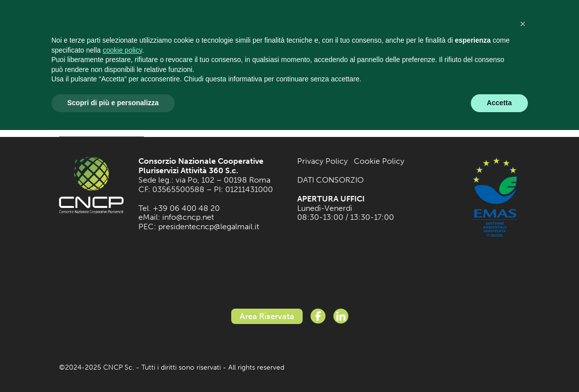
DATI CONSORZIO (330, 180)
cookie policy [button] (122, 50)
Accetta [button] (499, 103)
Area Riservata (267, 316)
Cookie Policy (379, 161)
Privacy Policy (322, 161)
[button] (523, 24)
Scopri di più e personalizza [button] (113, 103)
